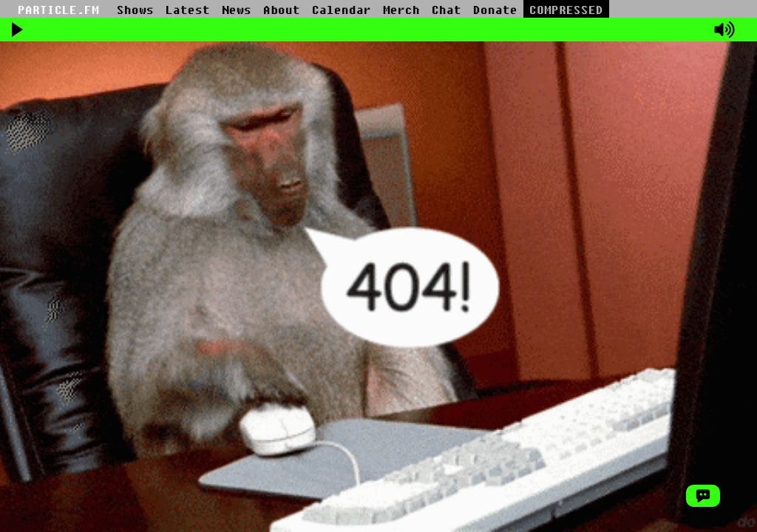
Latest (188, 10)
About (282, 10)
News (237, 10)
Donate (495, 10)
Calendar (342, 10)
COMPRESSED (566, 10)
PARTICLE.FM (58, 10)
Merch (401, 10)
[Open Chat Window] (703, 496)
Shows (135, 10)
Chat (447, 10)
